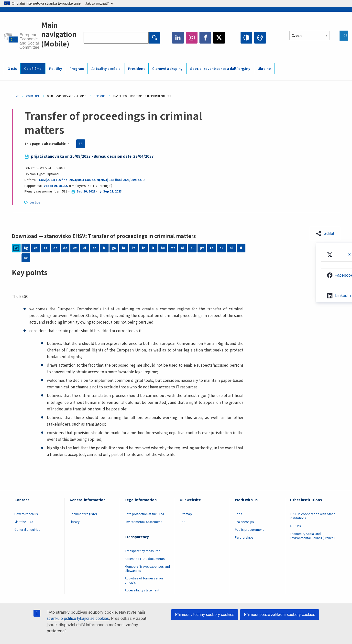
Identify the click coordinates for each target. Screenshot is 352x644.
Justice (35, 203)
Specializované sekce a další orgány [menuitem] (220, 69)
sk (222, 248)
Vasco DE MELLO (56, 186)
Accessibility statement (142, 590)
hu (163, 248)
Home (15, 96)
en (94, 248)
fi (241, 248)
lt (153, 248)
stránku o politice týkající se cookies (78, 618)
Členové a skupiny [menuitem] (167, 69)
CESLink (296, 526)
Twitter (219, 38)
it (134, 248)
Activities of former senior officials (144, 581)
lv (143, 248)
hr (124, 248)
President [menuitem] (137, 69)
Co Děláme (33, 96)
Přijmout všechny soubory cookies (205, 615)
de (65, 248)
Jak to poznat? (99, 3)
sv (26, 258)
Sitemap (186, 514)
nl (182, 248)
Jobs (239, 514)
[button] (325, 234)
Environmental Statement (143, 522)
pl (192, 248)
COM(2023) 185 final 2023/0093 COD (65, 180)
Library (75, 522)
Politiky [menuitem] (56, 69)
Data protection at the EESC (145, 514)
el (85, 248)
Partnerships (244, 538)
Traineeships (244, 522)
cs (45, 248)
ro (212, 248)
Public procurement (249, 530)
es (36, 248)
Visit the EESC (24, 522)
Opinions (99, 96)
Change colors (260, 38)
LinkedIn (178, 38)
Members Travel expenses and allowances (147, 569)
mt (173, 248)
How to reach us (26, 514)
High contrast (246, 38)
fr (104, 248)
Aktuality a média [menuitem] (106, 69)
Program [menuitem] (77, 69)
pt (202, 248)
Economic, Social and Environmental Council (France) (313, 536)
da (55, 248)
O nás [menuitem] (12, 69)
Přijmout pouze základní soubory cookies (280, 615)
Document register (83, 514)
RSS (183, 522)
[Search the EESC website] (116, 38)
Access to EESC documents (145, 559)
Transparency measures (143, 551)
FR (81, 144)
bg (26, 248)
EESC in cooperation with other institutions (312, 516)
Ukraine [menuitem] (264, 69)
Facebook (205, 38)
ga (114, 248)
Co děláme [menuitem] (33, 69)
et (75, 248)
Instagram (192, 38)
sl (231, 248)
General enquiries (27, 530)
